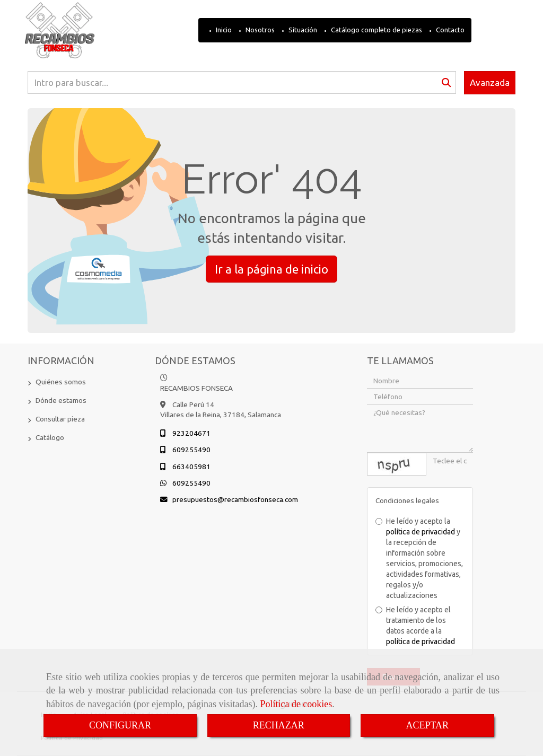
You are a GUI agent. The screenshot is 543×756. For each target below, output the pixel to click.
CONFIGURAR (120, 725)
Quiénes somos (61, 382)
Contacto (449, 30)
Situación (302, 30)
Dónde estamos (61, 400)
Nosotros (259, 30)
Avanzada (490, 82)
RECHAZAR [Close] (279, 725)
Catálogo (50, 437)
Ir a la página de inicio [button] (271, 269)
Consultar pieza (60, 419)
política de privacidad (421, 532)
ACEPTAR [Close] (428, 725)
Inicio (223, 30)
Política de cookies (296, 704)
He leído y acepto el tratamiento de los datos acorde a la (415, 626)
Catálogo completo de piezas (376, 30)
